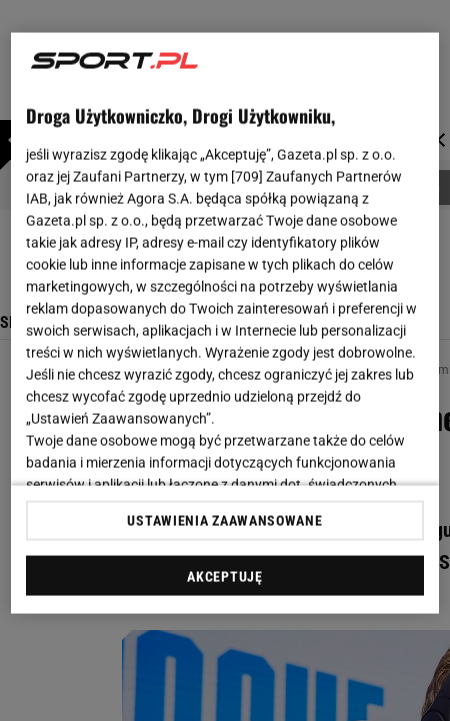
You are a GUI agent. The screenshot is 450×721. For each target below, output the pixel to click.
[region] (225, 323)
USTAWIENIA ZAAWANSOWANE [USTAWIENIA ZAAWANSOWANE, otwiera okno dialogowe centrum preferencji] (224, 520)
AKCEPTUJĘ (224, 576)
